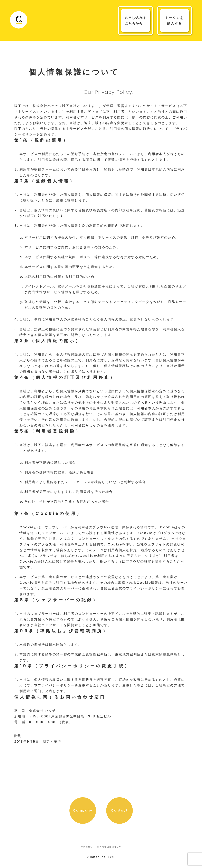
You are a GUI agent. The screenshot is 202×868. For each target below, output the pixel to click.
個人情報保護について (109, 847)
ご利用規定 (87, 847)
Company (83, 810)
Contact (119, 810)
